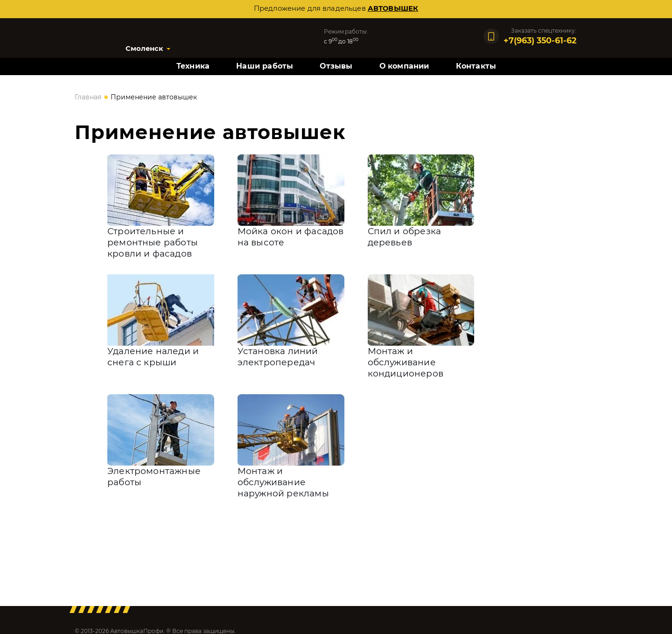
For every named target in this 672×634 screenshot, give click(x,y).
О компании (404, 66)
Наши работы (265, 66)
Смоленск (144, 49)
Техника (193, 66)
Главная (88, 97)
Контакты (476, 66)
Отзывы (336, 66)
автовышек (393, 8)
